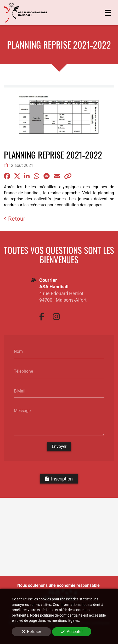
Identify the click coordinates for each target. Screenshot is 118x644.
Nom (18, 351)
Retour (15, 219)
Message (22, 410)
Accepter (72, 632)
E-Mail (20, 391)
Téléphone (23, 371)
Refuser (31, 632)
